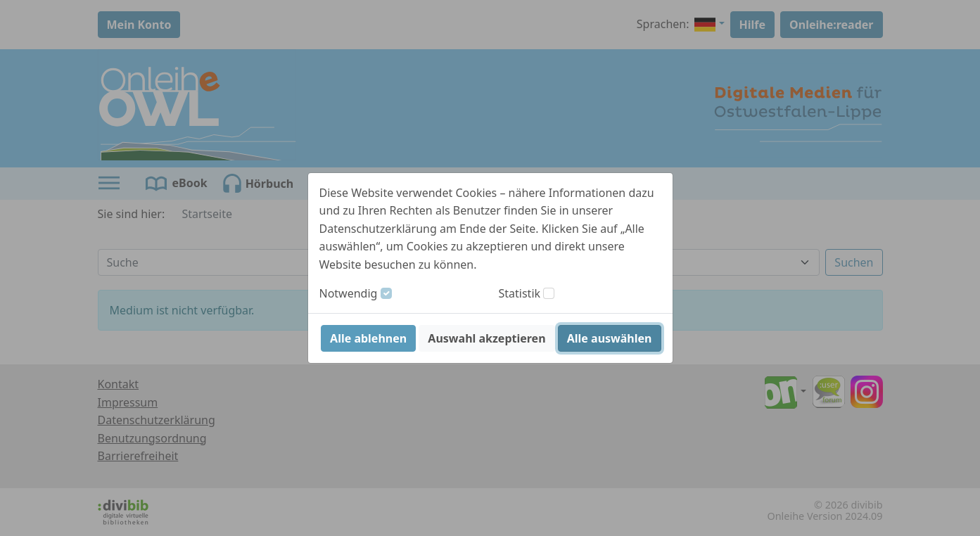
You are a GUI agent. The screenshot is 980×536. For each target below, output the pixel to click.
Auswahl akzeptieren (486, 338)
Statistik (520, 293)
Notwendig (349, 293)
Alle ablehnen (368, 338)
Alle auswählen (610, 338)
